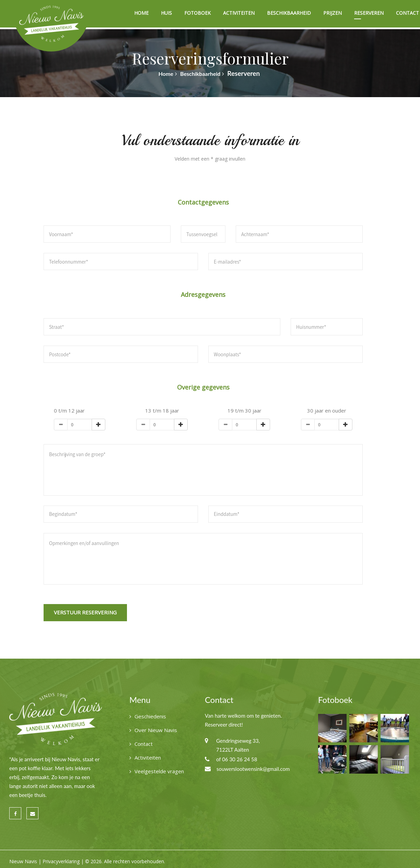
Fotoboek (197, 13)
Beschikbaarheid (289, 13)
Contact (407, 13)
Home (141, 13)
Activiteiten (239, 13)
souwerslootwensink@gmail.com (253, 764)
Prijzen (332, 13)
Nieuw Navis (23, 857)
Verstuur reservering (85, 611)
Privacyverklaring (61, 857)
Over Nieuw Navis (156, 725)
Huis (166, 13)
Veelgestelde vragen (159, 766)
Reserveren (369, 13)
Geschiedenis (150, 711)
